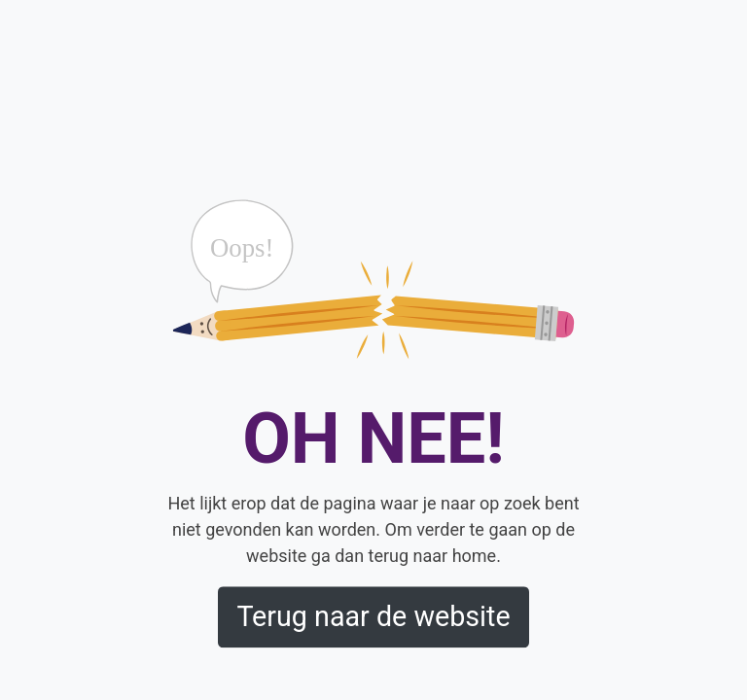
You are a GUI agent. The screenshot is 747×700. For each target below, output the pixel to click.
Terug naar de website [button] (373, 617)
